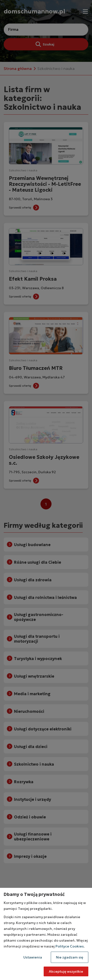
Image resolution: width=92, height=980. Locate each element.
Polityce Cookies (70, 946)
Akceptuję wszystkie (66, 971)
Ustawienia (33, 957)
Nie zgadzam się (70, 957)
